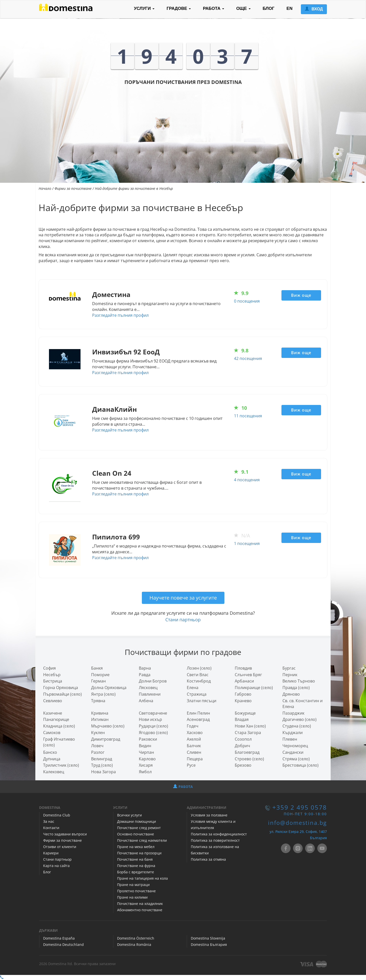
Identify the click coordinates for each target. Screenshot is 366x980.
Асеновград (198, 719)
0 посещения (247, 301)
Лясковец (148, 688)
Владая (242, 719)
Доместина (111, 295)
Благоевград (247, 752)
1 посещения (247, 543)
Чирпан (146, 752)
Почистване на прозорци (139, 853)
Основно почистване (136, 834)
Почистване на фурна (136, 866)
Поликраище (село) (254, 688)
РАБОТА (183, 787)
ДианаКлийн (114, 409)
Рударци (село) (153, 726)
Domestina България (209, 944)
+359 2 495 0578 (300, 807)
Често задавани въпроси (65, 834)
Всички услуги (129, 815)
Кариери (51, 853)
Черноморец (295, 746)
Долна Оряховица (109, 688)
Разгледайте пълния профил (120, 315)
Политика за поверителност (215, 840)
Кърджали (293, 733)
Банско (50, 752)
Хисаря (146, 765)
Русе (191, 765)
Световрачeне (153, 713)
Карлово (147, 759)
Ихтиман (100, 719)
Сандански (293, 752)
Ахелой (194, 739)
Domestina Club (57, 815)
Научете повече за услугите (183, 598)
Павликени (150, 694)
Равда (145, 675)
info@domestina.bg (297, 823)
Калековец (54, 772)
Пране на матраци (133, 885)
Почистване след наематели (142, 840)
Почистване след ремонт (139, 828)
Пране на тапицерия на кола (142, 878)
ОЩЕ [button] (243, 8)
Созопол (243, 739)
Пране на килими (132, 897)
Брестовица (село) (300, 765)
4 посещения (247, 480)
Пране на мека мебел (136, 847)
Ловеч (97, 746)
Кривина (100, 713)
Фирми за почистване (73, 188)
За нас (49, 821)
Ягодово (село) (153, 733)
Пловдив (243, 668)
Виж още (301, 295)
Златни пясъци (202, 701)
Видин (145, 746)
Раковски (148, 739)
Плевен (290, 739)
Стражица (197, 694)
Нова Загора (103, 772)
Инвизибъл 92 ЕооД (126, 352)
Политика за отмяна (208, 859)
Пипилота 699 (116, 537)
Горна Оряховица (61, 688)
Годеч (193, 726)
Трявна (98, 701)
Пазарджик (293, 713)
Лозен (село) (199, 668)
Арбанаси (244, 681)
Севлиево (53, 701)
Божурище (245, 713)
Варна (145, 668)
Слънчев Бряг (248, 675)
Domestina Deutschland (63, 944)
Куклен (98, 733)
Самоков (52, 733)
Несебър (52, 675)
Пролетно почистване (136, 891)
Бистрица (53, 681)
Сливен (194, 752)
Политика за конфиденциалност (219, 834)
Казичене (53, 713)
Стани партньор (183, 620)
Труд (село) (102, 765)
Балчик (194, 746)
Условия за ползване (209, 815)
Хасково (195, 733)
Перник (290, 675)
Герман (98, 681)
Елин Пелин (198, 713)
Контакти (51, 828)
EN (290, 8)
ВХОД (314, 9)
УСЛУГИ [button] (144, 8)
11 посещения (248, 416)
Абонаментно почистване (140, 910)
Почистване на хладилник (140, 904)
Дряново (291, 694)
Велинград (102, 759)
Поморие (100, 675)
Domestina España (59, 938)
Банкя (97, 668)
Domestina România (134, 944)
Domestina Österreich (136, 938)
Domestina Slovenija (208, 938)
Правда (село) (296, 688)
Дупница (52, 759)
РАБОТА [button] (214, 8)
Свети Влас (198, 675)
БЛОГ (269, 8)
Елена (193, 688)
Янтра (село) (103, 694)
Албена (146, 701)
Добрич (242, 746)
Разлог (98, 752)
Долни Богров (153, 681)
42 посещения (248, 358)
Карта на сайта (56, 866)
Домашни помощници (137, 821)
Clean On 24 (112, 473)
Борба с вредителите (136, 872)
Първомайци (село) (62, 694)
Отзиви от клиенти (60, 847)
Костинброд (199, 681)
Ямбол (145, 772)
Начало (45, 188)
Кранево (243, 701)
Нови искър (150, 719)
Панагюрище (56, 719)
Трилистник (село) (61, 765)
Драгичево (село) (299, 719)
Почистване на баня (135, 859)
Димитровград (106, 739)
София (49, 668)
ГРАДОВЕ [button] (179, 8)
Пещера (195, 759)
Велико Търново (299, 681)
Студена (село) (297, 726)
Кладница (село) (59, 726)
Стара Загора (248, 733)
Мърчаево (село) (108, 726)
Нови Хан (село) (250, 726)
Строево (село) (249, 759)
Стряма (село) (296, 759)
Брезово (243, 765)
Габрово (243, 694)
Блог (47, 872)
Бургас (289, 668)
